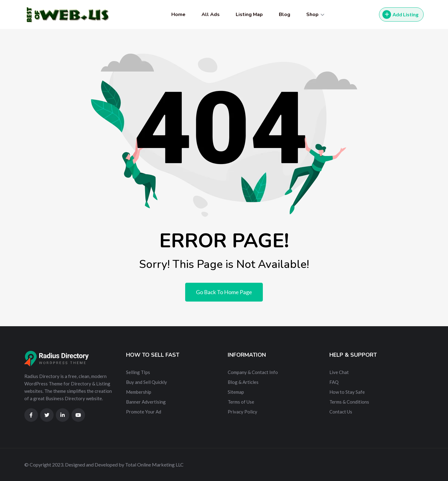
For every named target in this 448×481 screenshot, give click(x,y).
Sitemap (236, 392)
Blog (285, 14)
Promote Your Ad (144, 412)
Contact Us (341, 412)
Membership (139, 392)
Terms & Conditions (349, 402)
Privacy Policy (242, 412)
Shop (312, 14)
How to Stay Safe (347, 392)
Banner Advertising (146, 402)
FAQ (334, 382)
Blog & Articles (243, 382)
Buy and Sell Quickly (147, 382)
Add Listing (400, 14)
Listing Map (249, 14)
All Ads (211, 14)
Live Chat (339, 372)
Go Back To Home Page (224, 292)
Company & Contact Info (253, 372)
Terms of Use (241, 402)
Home (178, 14)
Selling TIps (138, 372)
